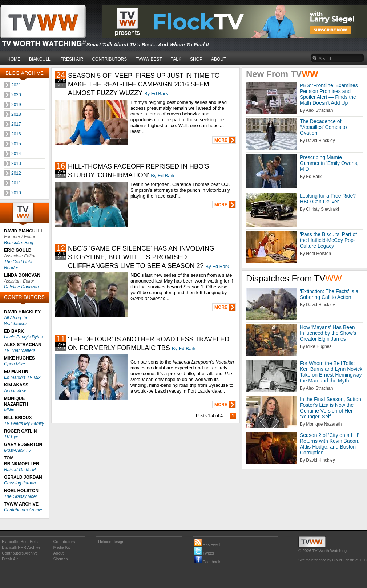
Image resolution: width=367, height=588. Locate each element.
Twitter (204, 553)
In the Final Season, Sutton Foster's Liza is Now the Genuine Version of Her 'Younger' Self (330, 408)
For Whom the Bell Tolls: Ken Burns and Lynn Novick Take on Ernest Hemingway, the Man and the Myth (331, 372)
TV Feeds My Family (24, 423)
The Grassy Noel (20, 496)
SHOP (196, 59)
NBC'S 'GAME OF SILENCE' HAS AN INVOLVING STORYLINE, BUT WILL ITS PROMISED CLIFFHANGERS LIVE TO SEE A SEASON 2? (141, 257)
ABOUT (219, 59)
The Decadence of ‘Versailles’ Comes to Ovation (323, 127)
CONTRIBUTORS (109, 59)
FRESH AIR (72, 59)
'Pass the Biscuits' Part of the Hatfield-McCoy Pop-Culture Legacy (328, 240)
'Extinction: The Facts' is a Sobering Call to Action (329, 294)
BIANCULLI (40, 59)
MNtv (9, 410)
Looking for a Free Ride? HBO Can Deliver (328, 199)
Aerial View (15, 391)
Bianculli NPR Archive (21, 547)
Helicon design (111, 542)
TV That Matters (20, 350)
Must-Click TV (18, 450)
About (58, 553)
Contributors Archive (24, 510)
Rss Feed (207, 544)
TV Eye (11, 437)
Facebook (207, 562)
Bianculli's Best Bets (20, 542)
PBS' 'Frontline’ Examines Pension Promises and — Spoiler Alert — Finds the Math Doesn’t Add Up (329, 94)
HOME (14, 59)
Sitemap (60, 559)
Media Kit (61, 547)
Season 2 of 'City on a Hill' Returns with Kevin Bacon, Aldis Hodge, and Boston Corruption (330, 444)
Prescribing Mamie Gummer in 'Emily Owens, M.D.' (329, 163)
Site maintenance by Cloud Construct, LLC (333, 560)
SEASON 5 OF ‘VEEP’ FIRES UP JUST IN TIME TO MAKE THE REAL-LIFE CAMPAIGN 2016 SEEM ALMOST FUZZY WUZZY (144, 84)
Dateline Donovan (21, 287)
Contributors (64, 542)
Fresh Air (10, 559)
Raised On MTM (20, 470)
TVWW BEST (149, 59)
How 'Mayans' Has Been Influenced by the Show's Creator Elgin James (328, 333)
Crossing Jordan (20, 483)
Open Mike (15, 364)
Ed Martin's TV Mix (22, 377)
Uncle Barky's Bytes (23, 337)
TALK (176, 59)
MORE (221, 140)
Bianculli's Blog (19, 243)
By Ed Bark (156, 94)
